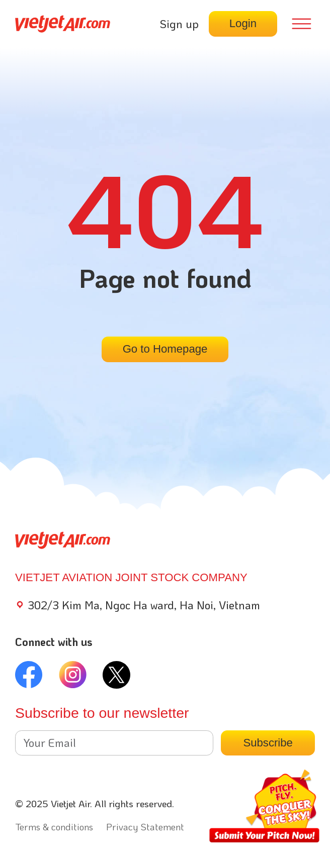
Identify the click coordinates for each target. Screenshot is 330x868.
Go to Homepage (165, 349)
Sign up (179, 24)
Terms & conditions (54, 827)
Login (243, 23)
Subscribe (268, 743)
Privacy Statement (145, 827)
